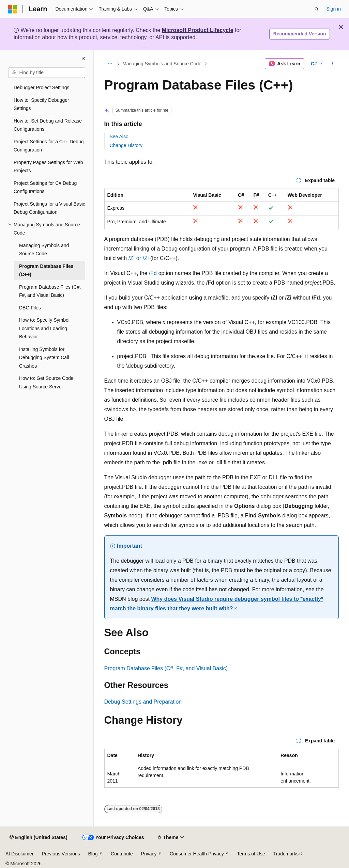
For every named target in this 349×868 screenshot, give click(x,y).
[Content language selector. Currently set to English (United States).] (38, 838)
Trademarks (286, 854)
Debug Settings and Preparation (143, 702)
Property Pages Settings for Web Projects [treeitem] (48, 167)
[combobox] (47, 73)
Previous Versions (61, 854)
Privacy (149, 854)
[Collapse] (84, 59)
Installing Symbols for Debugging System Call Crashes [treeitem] (44, 358)
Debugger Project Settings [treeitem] (41, 87)
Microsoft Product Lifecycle (198, 30)
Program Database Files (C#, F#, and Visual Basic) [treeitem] (50, 291)
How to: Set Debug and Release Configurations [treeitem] (48, 125)
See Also (119, 136)
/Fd (153, 273)
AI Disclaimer (19, 854)
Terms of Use (251, 854)
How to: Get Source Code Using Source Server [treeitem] (46, 382)
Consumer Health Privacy (197, 854)
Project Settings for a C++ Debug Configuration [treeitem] (49, 146)
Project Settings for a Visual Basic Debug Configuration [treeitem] (49, 208)
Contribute (122, 854)
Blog (93, 854)
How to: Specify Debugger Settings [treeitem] (41, 104)
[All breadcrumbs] (110, 64)
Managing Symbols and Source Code (162, 64)
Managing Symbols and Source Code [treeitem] (44, 250)
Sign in (333, 9)
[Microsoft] (13, 9)
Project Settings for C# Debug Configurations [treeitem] (45, 187)
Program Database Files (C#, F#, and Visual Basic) (166, 668)
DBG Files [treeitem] (30, 308)
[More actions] (332, 64)
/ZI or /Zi (139, 258)
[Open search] (317, 9)
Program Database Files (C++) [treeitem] (46, 270)
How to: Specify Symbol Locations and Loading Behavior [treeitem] (44, 328)
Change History (126, 145)
